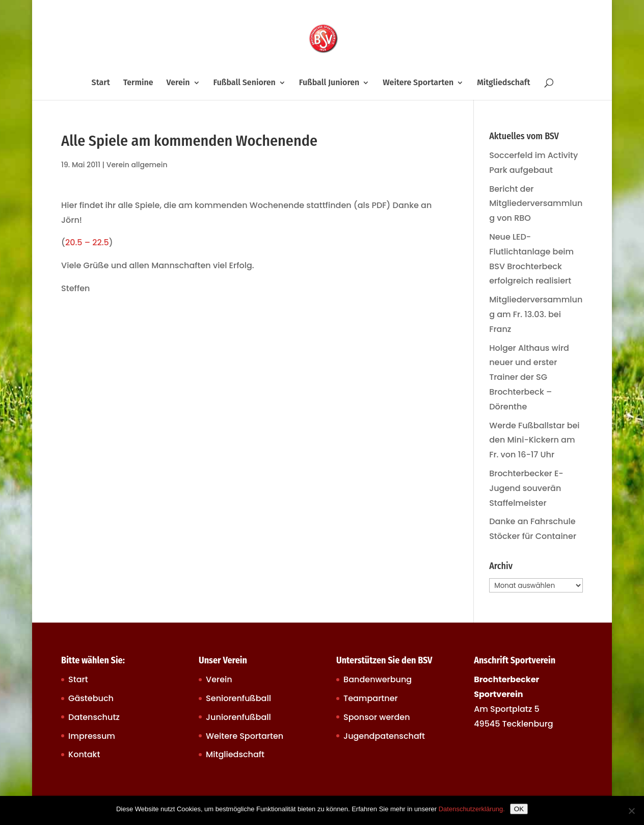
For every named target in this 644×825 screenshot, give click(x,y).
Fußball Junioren (329, 83)
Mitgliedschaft (503, 83)
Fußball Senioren (244, 83)
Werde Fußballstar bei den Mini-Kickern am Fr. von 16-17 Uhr (534, 440)
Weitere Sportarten (418, 83)
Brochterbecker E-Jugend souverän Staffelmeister (526, 488)
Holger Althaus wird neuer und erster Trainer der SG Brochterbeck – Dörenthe (529, 377)
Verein (178, 83)
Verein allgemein (137, 165)
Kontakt (84, 754)
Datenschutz (94, 717)
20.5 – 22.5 (87, 242)
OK (519, 809)
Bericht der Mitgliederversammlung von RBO (536, 204)
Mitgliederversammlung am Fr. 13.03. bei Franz (536, 314)
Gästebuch (91, 698)
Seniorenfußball (238, 698)
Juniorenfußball (238, 717)
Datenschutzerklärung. (472, 809)
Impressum (92, 736)
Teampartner (371, 698)
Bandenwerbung (378, 679)
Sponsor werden (377, 717)
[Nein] (631, 811)
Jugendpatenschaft (384, 736)
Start (101, 83)
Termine (138, 83)
